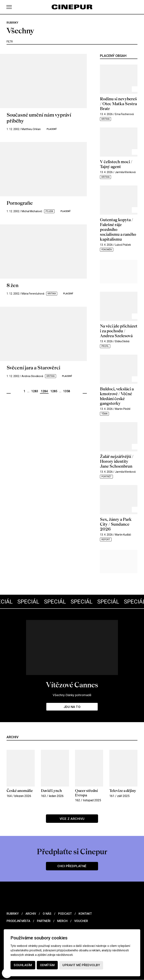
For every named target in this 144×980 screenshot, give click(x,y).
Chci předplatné (72, 866)
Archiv (31, 914)
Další (85, 391)
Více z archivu (72, 819)
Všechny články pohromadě (72, 695)
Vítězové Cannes (72, 685)
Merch (62, 921)
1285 (54, 391)
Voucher (81, 921)
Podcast (65, 914)
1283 (35, 391)
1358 (67, 391)
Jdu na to (72, 707)
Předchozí (9, 391)
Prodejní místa (18, 921)
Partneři (44, 921)
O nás (47, 914)
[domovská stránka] (72, 7)
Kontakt (85, 914)
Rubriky (13, 914)
